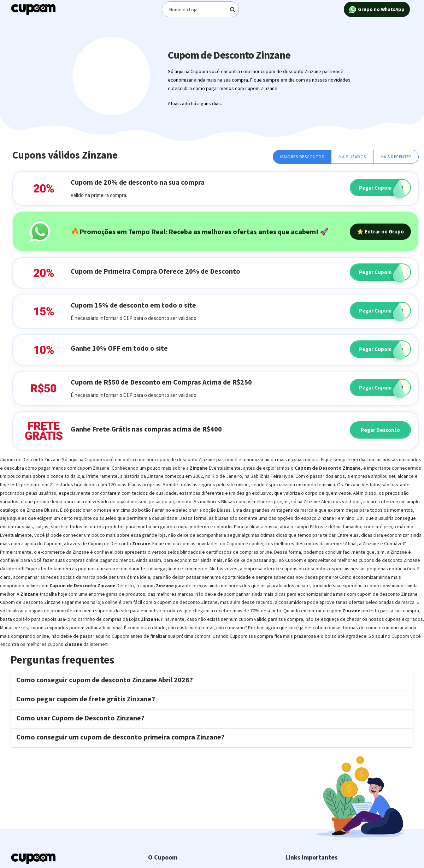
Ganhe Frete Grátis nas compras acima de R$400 (146, 429)
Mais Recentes (396, 157)
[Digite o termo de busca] (200, 9)
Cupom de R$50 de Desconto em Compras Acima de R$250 (161, 382)
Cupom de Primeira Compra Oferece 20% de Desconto (155, 271)
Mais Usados (352, 157)
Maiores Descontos (302, 157)
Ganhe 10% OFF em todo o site (119, 348)
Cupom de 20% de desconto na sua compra (138, 182)
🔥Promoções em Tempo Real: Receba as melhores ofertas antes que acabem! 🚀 (200, 231)
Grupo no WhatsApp (377, 10)
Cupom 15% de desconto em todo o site (133, 305)
